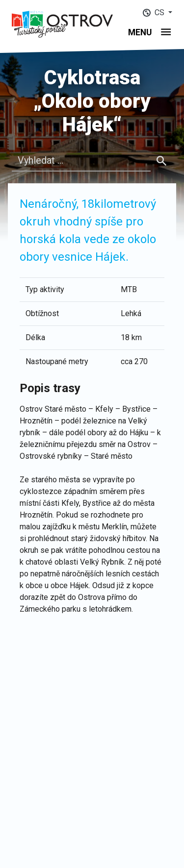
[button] (158, 12)
